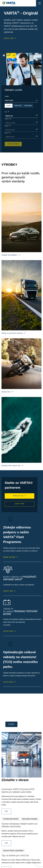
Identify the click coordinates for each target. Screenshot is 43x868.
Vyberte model (10, 130)
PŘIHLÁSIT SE (18, 496)
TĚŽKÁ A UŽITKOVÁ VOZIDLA (12, 333)
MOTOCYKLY (6, 392)
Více (6, 811)
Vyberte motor (10, 137)
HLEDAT (11, 724)
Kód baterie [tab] (28, 106)
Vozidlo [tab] (9, 106)
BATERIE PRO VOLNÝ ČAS (11, 466)
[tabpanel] (21, 128)
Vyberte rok (9, 116)
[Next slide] (13, 55)
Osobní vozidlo (9, 100)
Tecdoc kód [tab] (18, 106)
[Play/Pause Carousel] (4, 55)
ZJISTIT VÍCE (9, 38)
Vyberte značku (10, 123)
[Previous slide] (9, 55)
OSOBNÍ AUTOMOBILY (10, 255)
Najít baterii (13, 144)
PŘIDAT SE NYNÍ (9, 557)
